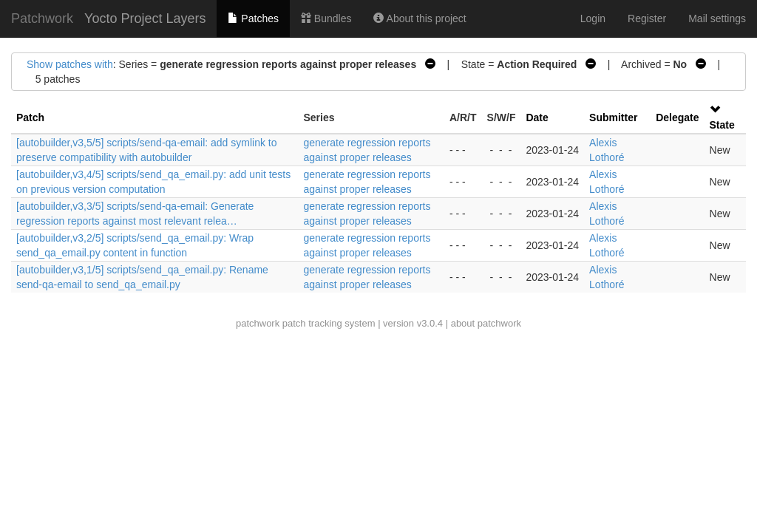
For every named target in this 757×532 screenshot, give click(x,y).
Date (537, 117)
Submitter (613, 117)
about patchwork (486, 323)
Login (593, 18)
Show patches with (70, 64)
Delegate (677, 117)
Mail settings (717, 18)
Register (647, 18)
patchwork (258, 323)
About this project (420, 18)
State (722, 125)
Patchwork (42, 18)
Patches (253, 18)
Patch (30, 117)
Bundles (326, 18)
